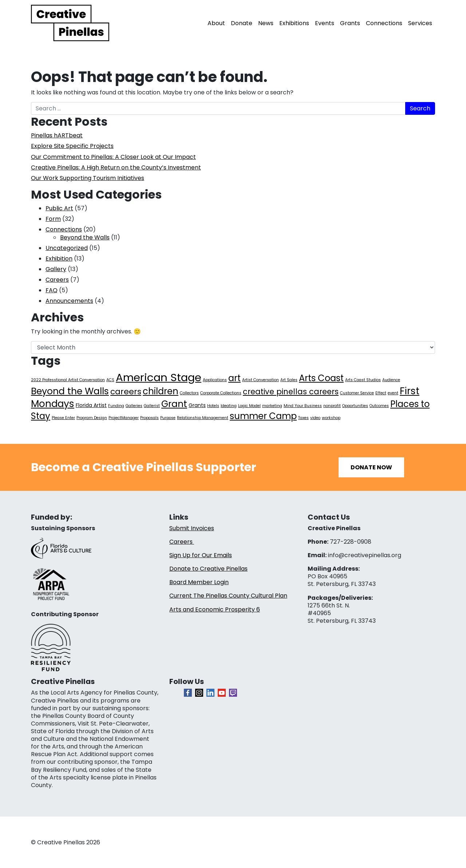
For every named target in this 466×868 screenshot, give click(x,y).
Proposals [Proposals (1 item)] (149, 418)
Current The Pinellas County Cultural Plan (228, 596)
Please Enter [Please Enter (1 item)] (63, 418)
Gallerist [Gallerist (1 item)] (152, 406)
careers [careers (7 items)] (126, 392)
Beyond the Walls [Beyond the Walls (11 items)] (70, 391)
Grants (350, 23)
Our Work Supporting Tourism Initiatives (88, 178)
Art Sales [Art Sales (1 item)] (289, 380)
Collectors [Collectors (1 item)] (189, 393)
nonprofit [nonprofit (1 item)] (332, 406)
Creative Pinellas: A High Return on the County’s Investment (116, 167)
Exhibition (59, 259)
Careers (57, 280)
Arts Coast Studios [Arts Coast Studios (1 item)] (363, 380)
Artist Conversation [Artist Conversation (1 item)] (260, 380)
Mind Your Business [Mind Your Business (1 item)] (303, 406)
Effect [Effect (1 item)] (381, 393)
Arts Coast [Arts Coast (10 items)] (321, 378)
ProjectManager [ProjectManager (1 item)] (124, 418)
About (216, 23)
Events (325, 23)
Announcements (69, 301)
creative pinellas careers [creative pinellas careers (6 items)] (291, 392)
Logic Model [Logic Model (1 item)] (249, 406)
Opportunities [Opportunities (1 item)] (355, 406)
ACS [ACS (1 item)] (110, 380)
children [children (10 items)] (161, 391)
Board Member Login (199, 582)
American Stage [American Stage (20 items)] (159, 377)
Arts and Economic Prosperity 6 (215, 609)
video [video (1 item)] (315, 418)
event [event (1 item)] (393, 393)
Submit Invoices (192, 528)
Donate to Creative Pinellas (208, 569)
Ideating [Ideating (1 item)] (229, 406)
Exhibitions (294, 23)
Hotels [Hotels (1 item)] (213, 406)
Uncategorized (67, 248)
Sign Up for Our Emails (201, 555)
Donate (242, 23)
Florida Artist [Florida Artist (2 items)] (91, 405)
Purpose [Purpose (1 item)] (168, 418)
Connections (384, 23)
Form (53, 219)
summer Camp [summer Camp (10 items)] (263, 416)
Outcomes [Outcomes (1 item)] (379, 406)
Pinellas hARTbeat (57, 135)
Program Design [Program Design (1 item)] (92, 418)
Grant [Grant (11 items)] (174, 404)
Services (420, 23)
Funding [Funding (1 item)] (116, 406)
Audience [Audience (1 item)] (391, 380)
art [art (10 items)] (234, 378)
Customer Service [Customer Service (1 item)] (357, 393)
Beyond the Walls (85, 237)
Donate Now (371, 467)
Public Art (59, 208)
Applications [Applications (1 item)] (215, 380)
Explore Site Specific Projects (72, 146)
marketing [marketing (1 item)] (272, 406)
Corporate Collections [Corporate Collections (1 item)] (221, 393)
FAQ (52, 290)
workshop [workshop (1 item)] (331, 418)
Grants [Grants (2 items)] (197, 405)
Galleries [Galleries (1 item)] (134, 406)
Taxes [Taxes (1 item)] (303, 418)
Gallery (56, 269)
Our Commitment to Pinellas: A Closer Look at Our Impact (113, 157)
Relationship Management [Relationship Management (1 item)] (203, 418)
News (266, 23)
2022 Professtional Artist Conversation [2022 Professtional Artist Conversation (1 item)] (68, 380)
